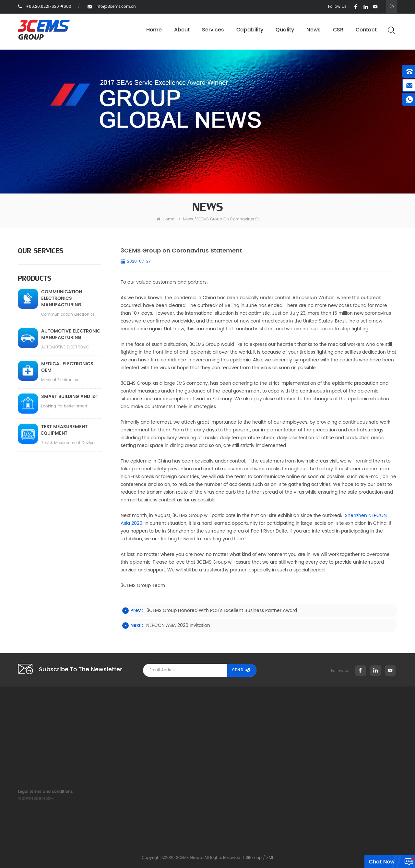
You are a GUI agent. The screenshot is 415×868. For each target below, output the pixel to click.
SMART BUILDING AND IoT (70, 397)
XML (270, 858)
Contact (366, 30)
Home (154, 30)
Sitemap (254, 858)
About (182, 30)
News (314, 30)
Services (213, 30)
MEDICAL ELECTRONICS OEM (67, 367)
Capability (250, 30)
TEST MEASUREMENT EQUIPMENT (64, 430)
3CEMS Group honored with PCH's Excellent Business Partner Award (222, 610)
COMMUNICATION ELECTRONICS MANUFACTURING (62, 299)
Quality (285, 30)
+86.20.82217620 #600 (147, 738)
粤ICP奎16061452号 (36, 799)
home (165, 219)
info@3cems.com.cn (116, 7)
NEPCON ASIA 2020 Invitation (178, 625)
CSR (338, 30)
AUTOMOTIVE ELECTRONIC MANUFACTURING (71, 334)
